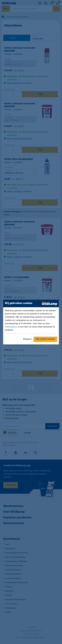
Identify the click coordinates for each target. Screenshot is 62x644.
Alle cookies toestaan (45, 339)
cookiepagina (11, 327)
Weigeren (27, 339)
